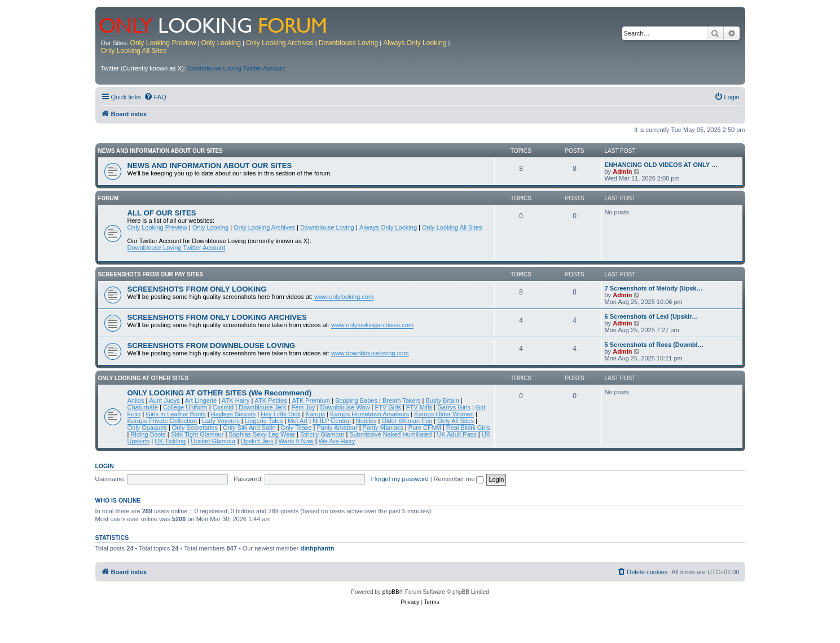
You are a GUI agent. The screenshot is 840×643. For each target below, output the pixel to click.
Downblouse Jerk (262, 407)
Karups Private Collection (162, 421)
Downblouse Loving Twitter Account (236, 68)
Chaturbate (143, 407)
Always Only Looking (415, 43)
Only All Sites (456, 421)
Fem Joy (303, 407)
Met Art (298, 421)
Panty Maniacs (383, 428)
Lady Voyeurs (221, 421)
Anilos (136, 400)
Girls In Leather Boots (175, 414)
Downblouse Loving (349, 43)
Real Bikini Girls (468, 428)
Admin (622, 171)
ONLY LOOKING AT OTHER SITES (144, 378)
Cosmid (223, 407)
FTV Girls (388, 407)
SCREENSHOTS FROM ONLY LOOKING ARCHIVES (217, 317)
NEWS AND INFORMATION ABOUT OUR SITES (160, 151)
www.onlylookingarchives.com (372, 325)
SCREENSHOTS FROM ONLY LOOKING (197, 289)
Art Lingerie (201, 400)
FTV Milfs (419, 407)
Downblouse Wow (345, 407)
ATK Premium (311, 400)
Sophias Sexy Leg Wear (262, 434)
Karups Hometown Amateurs (370, 414)
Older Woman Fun (407, 421)
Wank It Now (296, 441)
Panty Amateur (337, 428)
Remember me (459, 479)
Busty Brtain (443, 400)
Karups (315, 414)
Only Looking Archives (280, 43)
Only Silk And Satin (249, 428)
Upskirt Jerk (257, 441)
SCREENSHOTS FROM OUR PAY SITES (151, 274)
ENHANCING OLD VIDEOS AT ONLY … (661, 165)
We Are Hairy (337, 441)
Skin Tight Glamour (197, 434)
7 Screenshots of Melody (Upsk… (654, 288)
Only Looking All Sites (134, 51)
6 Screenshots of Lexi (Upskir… (652, 316)
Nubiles (366, 421)
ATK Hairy (236, 400)
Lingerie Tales (264, 421)
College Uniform (185, 407)
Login (105, 466)
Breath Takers (402, 400)
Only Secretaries (195, 428)
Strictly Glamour (322, 434)
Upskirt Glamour (213, 441)
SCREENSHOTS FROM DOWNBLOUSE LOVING (211, 345)
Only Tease (296, 428)
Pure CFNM (425, 428)
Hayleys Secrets (233, 414)
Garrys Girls (454, 407)
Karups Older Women (444, 414)
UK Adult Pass (456, 434)
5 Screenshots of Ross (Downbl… (654, 345)
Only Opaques (147, 428)
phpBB (391, 592)
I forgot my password (400, 479)
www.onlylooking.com (344, 297)
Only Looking (221, 43)
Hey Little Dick (280, 414)
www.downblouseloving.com (370, 353)
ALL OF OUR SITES (162, 213)
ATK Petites (271, 400)
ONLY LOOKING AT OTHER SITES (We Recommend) (220, 393)
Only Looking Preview (163, 43)
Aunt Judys (164, 400)
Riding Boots (148, 434)
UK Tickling (170, 441)
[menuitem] (155, 97)
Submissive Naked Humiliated (390, 434)
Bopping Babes (356, 400)
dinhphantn (318, 548)
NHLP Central (332, 421)
